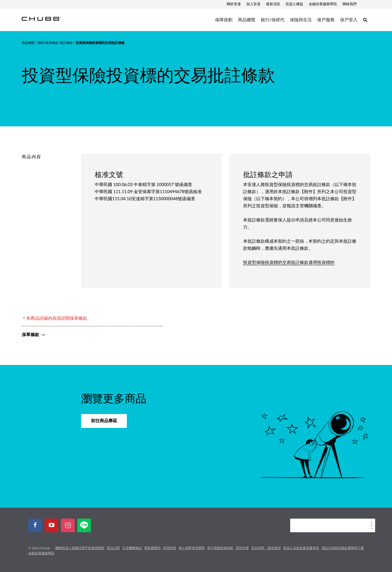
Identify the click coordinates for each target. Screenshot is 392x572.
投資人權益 (294, 4)
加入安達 (253, 4)
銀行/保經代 (273, 20)
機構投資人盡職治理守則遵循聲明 (80, 548)
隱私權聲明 (152, 548)
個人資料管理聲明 (192, 548)
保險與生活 (301, 20)
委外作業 (242, 548)
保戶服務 (326, 20)
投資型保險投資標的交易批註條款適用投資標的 (289, 263)
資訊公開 (113, 548)
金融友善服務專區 (323, 4)
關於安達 (234, 4)
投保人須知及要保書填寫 (301, 548)
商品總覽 (247, 20)
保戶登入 (349, 20)
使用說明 (170, 548)
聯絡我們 (350, 4)
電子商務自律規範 (220, 548)
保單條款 (30, 335)
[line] (84, 525)
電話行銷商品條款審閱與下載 (343, 548)
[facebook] (35, 525)
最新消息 (273, 4)
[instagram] (68, 525)
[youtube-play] (51, 525)
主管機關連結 (132, 548)
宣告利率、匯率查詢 (266, 548)
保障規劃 (224, 20)
